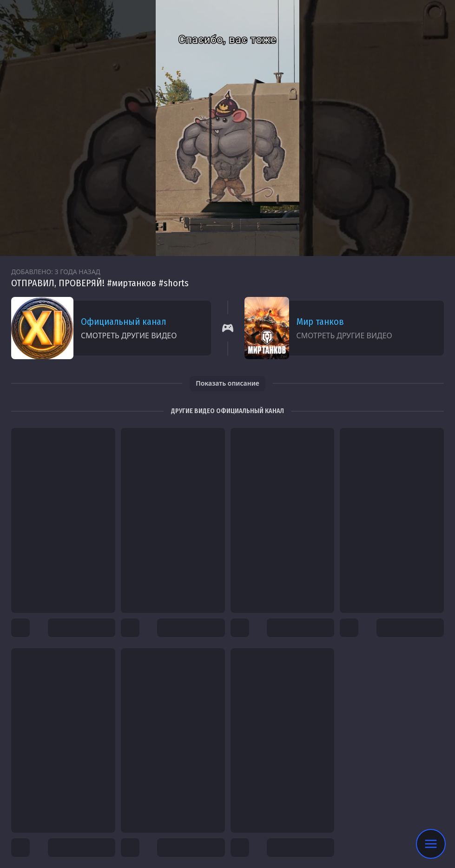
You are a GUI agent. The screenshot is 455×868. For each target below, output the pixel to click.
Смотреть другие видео (129, 335)
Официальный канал (123, 322)
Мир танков (320, 322)
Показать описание (227, 383)
